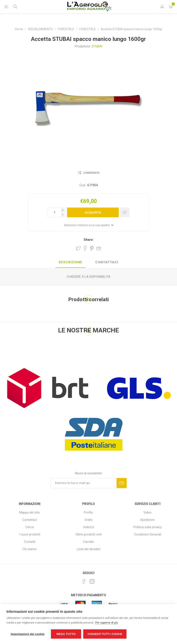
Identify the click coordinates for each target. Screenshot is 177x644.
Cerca (30, 527)
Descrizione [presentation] (71, 262)
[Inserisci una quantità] (54, 212)
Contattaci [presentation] (107, 262)
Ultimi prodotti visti (89, 534)
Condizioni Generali (148, 534)
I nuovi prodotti (30, 534)
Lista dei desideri (89, 549)
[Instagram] (92, 581)
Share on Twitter (78, 248)
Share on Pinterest (92, 248)
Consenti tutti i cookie (105, 634)
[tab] (71, 262)
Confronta (92, 173)
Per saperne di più (107, 623)
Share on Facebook (85, 248)
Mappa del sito (29, 512)
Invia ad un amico (99, 248)
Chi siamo (29, 549)
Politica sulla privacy (148, 527)
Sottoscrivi (122, 483)
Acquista (93, 212)
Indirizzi (89, 527)
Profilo (88, 512)
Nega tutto (66, 634)
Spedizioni (147, 520)
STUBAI (97, 46)
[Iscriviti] (83, 483)
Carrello (88, 542)
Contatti (30, 542)
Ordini (88, 520)
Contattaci (30, 520)
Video (148, 512)
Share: (89, 240)
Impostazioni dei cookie (28, 634)
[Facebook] (84, 581)
